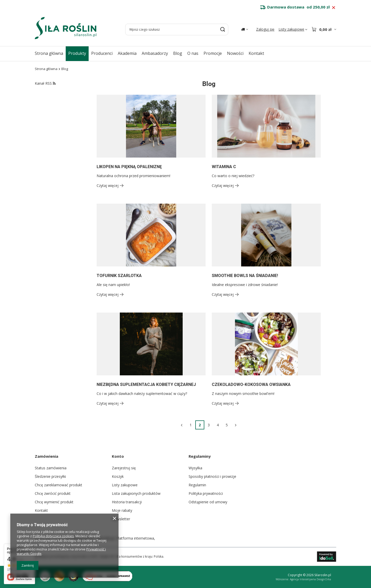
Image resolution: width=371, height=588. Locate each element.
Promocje (213, 53)
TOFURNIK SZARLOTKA (119, 276)
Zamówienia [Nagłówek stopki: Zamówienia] (47, 456)
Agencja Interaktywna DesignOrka (310, 579)
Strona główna (49, 53)
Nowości (235, 53)
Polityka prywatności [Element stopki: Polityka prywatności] (206, 493)
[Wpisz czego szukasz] (177, 29)
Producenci (102, 53)
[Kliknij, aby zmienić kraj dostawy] (245, 29)
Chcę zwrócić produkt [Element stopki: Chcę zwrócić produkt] (53, 493)
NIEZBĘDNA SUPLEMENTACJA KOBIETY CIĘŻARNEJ (146, 384)
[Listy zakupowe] (293, 29)
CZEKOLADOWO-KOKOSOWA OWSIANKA (251, 384)
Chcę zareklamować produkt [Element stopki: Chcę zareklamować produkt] (58, 485)
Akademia (127, 53)
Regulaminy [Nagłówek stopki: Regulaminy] (200, 456)
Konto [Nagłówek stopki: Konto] (118, 456)
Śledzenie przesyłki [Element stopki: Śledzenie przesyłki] (50, 476)
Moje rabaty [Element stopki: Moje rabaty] (122, 510)
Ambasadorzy (155, 53)
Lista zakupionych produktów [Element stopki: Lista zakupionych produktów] (136, 493)
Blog (178, 53)
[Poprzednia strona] (182, 425)
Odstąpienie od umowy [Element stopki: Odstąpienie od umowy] (208, 502)
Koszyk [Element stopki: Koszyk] (118, 476)
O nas (193, 53)
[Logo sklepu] (66, 28)
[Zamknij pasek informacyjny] (334, 8)
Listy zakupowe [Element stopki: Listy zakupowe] (125, 485)
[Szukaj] (222, 29)
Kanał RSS (45, 83)
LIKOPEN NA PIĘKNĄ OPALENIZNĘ (129, 167)
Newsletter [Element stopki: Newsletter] (121, 519)
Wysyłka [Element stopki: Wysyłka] (195, 468)
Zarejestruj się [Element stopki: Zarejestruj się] (124, 468)
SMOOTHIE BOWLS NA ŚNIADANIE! (245, 276)
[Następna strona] (236, 425)
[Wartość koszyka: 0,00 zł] (324, 29)
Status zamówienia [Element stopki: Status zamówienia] (51, 468)
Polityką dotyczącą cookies (53, 536)
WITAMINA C (224, 167)
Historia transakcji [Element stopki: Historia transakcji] (127, 502)
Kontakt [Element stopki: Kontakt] (41, 510)
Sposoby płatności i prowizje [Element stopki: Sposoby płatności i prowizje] (212, 476)
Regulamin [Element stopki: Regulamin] (197, 485)
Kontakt (256, 53)
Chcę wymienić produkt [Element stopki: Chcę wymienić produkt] (54, 502)
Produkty (77, 53)
